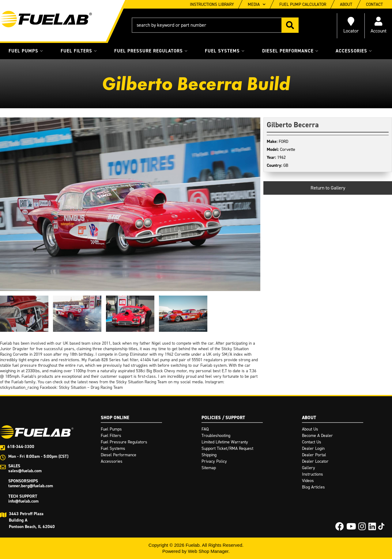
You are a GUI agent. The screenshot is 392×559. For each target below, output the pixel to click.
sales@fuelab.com (25, 471)
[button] (215, 25)
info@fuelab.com (23, 501)
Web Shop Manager (208, 551)
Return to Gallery (328, 188)
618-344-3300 (21, 447)
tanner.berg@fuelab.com (31, 486)
